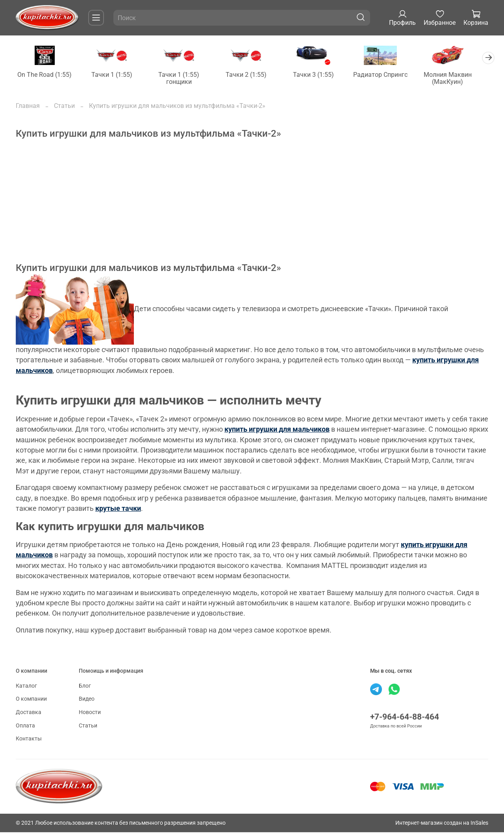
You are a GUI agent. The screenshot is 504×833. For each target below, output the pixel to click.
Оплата (25, 726)
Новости (90, 713)
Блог (85, 686)
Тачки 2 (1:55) (252, 75)
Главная (28, 106)
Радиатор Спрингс (390, 75)
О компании (31, 700)
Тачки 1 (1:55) (114, 75)
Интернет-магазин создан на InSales (442, 823)
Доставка (29, 713)
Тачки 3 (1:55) (321, 75)
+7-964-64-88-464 (405, 717)
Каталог (26, 686)
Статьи (64, 106)
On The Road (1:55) (45, 75)
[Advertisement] (252, 208)
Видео (87, 700)
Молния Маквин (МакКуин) (458, 79)
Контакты (29, 739)
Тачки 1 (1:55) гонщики (183, 79)
